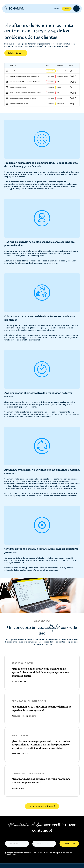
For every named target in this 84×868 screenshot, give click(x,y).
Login (57, 9)
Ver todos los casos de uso (42, 806)
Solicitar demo (16, 53)
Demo (67, 9)
